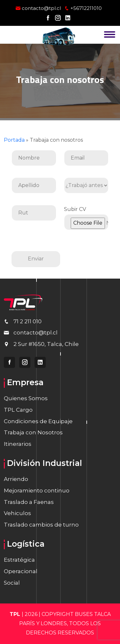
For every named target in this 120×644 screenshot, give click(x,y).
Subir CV (86, 216)
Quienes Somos (26, 398)
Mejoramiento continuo (37, 490)
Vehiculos (17, 513)
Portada (14, 140)
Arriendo (16, 479)
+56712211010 (83, 8)
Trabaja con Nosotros (33, 432)
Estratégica (19, 560)
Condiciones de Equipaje (38, 421)
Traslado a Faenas (29, 502)
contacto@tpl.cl (38, 8)
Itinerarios (18, 444)
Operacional (21, 571)
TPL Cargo (18, 410)
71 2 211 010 (28, 321)
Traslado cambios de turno (41, 525)
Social (12, 583)
